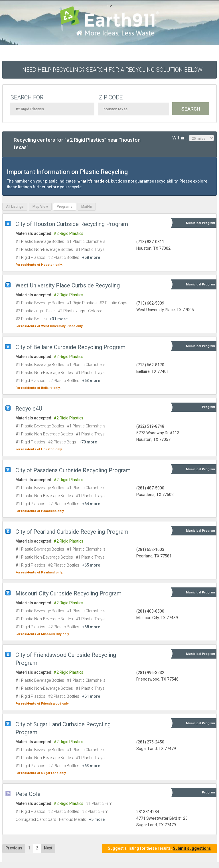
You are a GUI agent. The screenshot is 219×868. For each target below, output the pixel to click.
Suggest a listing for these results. (159, 848)
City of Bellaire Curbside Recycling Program (70, 347)
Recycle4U (29, 409)
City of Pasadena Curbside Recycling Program (73, 470)
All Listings (15, 207)
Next (48, 848)
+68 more (91, 627)
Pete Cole (28, 794)
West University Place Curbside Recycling (68, 285)
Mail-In (87, 207)
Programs (65, 207)
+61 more (91, 696)
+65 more (91, 565)
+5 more (97, 819)
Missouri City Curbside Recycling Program (68, 593)
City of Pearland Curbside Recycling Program (72, 532)
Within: (193, 138)
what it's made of (93, 181)
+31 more (59, 319)
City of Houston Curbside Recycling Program (72, 224)
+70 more (88, 442)
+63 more (91, 381)
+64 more (91, 504)
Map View (40, 207)
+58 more (91, 257)
